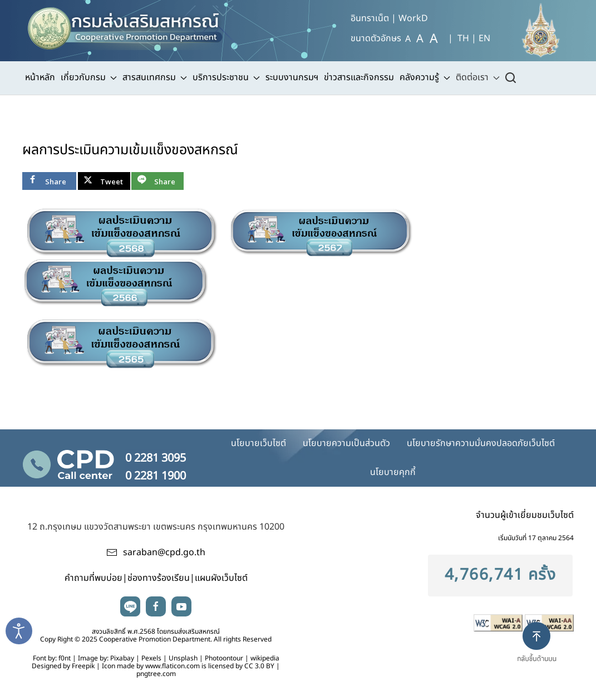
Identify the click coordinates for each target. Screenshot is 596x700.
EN (484, 38)
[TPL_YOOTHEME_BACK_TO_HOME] (130, 25)
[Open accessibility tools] (19, 631)
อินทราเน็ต (370, 18)
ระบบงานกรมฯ (292, 77)
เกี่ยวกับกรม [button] (89, 77)
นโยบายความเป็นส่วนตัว (346, 443)
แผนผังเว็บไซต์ (221, 578)
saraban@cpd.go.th (164, 552)
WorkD (413, 18)
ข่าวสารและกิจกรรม (359, 77)
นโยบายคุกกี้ (393, 472)
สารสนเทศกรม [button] (155, 77)
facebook (156, 606)
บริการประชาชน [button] (226, 77)
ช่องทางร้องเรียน (159, 578)
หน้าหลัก (40, 77)
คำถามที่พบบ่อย (93, 578)
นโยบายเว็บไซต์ (258, 443)
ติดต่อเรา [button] (478, 77)
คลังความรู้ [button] (425, 77)
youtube (181, 606)
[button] (541, 652)
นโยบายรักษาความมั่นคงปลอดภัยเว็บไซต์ (481, 443)
